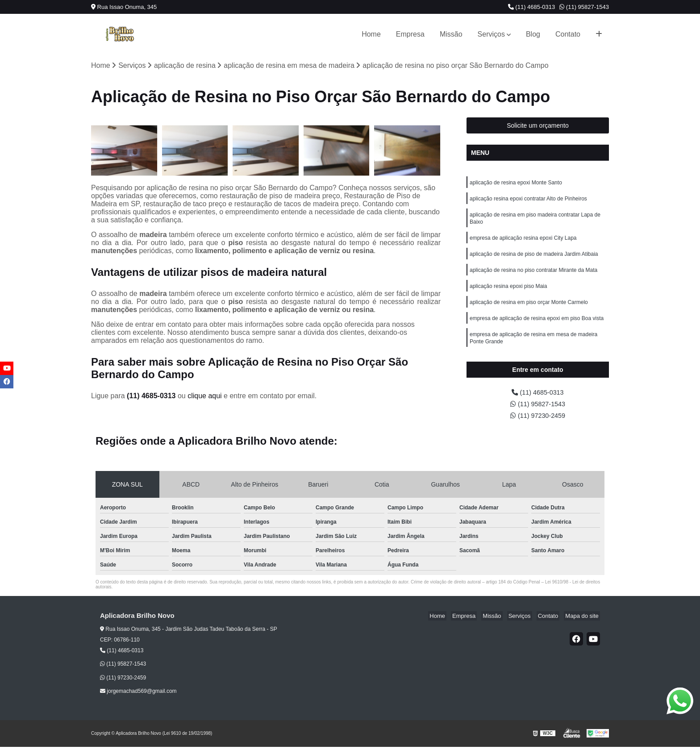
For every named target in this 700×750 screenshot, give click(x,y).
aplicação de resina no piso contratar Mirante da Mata (533, 277)
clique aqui (205, 397)
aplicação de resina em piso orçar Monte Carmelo (529, 311)
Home (371, 34)
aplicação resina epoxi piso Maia (508, 294)
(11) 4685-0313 (532, 7)
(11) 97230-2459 (538, 419)
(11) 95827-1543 (584, 7)
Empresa (410, 34)
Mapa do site (583, 619)
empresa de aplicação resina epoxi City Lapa (523, 243)
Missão (451, 34)
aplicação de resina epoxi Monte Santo (516, 184)
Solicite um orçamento (538, 126)
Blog (533, 34)
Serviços (491, 34)
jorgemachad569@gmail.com (138, 695)
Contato (568, 34)
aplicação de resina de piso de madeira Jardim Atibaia (534, 260)
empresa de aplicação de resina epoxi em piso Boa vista (537, 328)
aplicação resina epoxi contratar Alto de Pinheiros (528, 201)
